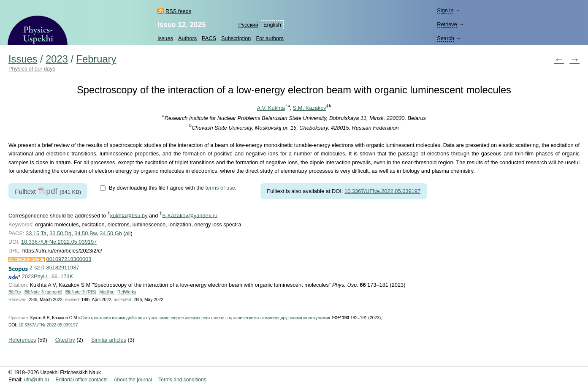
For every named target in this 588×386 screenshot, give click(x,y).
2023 (57, 59)
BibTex (15, 292)
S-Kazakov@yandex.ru (190, 215)
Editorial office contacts (82, 380)
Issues (165, 38)
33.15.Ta (36, 233)
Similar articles (109, 340)
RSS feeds (178, 11)
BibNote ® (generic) (43, 292)
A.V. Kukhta (271, 108)
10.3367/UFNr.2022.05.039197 (48, 325)
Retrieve (447, 24)
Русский (248, 25)
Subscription (236, 38)
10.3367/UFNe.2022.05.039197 (382, 191)
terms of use (220, 188)
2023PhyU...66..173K (48, 276)
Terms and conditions (182, 380)
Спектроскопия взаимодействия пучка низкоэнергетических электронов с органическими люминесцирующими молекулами (204, 318)
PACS (209, 38)
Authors (187, 38)
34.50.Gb (111, 233)
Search (446, 38)
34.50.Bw (85, 233)
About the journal (133, 380)
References (22, 340)
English (272, 25)
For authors (270, 38)
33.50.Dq (60, 233)
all (128, 233)
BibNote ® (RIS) (81, 292)
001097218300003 (69, 259)
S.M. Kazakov (310, 108)
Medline (107, 292)
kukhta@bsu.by (129, 215)
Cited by (65, 340)
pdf (52, 191)
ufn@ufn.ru (37, 380)
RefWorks (127, 292)
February (96, 59)
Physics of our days (32, 69)
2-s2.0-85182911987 (54, 268)
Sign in (445, 10)
